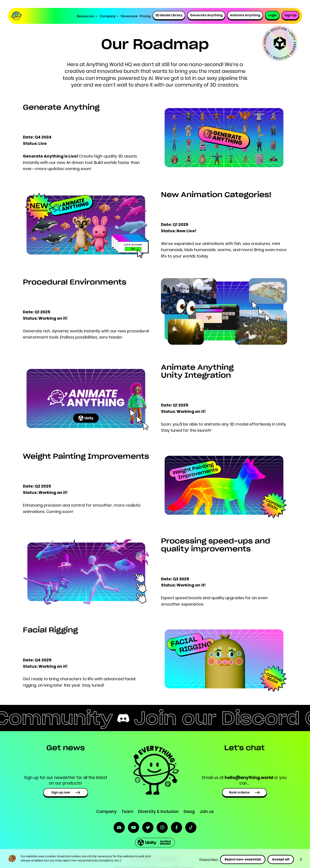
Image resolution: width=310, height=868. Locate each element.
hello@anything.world (249, 778)
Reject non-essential (243, 859)
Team (127, 811)
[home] (18, 16)
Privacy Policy (209, 859)
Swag (189, 811)
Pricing (145, 16)
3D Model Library (169, 15)
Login (272, 15)
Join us (207, 811)
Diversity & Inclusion (158, 811)
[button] (87, 16)
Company (106, 811)
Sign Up (290, 15)
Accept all (281, 859)
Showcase (129, 16)
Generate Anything (206, 15)
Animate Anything (245, 15)
